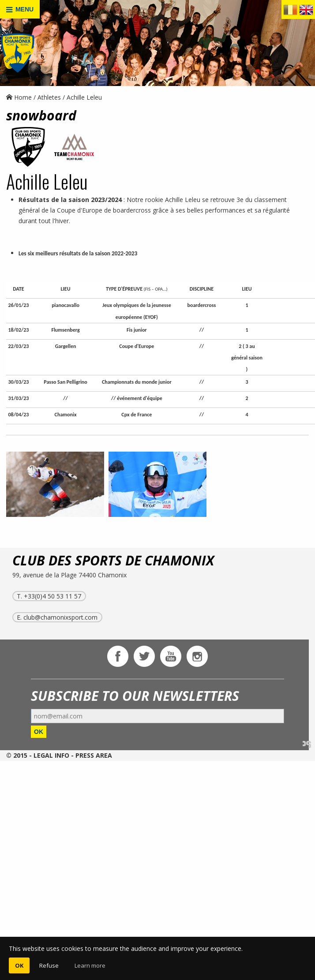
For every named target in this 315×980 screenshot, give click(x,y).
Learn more (90, 965)
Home (19, 97)
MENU (20, 9)
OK (39, 732)
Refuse (49, 965)
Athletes (49, 97)
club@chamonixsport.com (60, 617)
